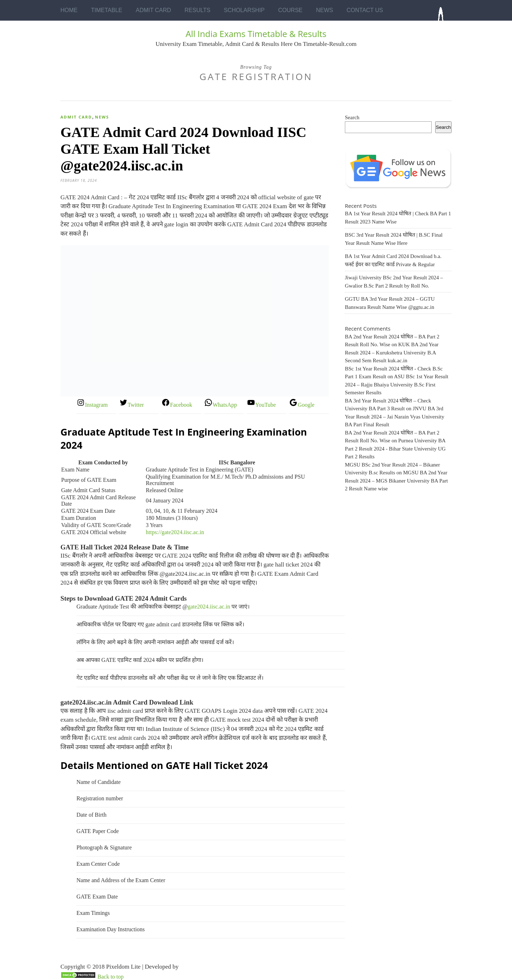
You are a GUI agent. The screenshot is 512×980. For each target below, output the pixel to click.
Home (69, 10)
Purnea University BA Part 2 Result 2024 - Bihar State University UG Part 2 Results (395, 449)
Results (198, 10)
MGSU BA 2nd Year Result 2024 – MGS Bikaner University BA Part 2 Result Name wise (396, 481)
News (325, 10)
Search (352, 117)
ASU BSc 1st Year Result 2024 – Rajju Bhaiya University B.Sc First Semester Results (397, 384)
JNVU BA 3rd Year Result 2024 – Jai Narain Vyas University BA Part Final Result (394, 417)
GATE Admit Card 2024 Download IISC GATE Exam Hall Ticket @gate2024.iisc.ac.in (183, 149)
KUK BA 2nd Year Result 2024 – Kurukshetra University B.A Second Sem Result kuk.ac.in (392, 352)
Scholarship (244, 10)
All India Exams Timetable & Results (256, 34)
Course (290, 10)
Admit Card (153, 10)
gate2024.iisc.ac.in (209, 607)
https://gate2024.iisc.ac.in (175, 532)
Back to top (111, 977)
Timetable (107, 10)
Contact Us (365, 10)
